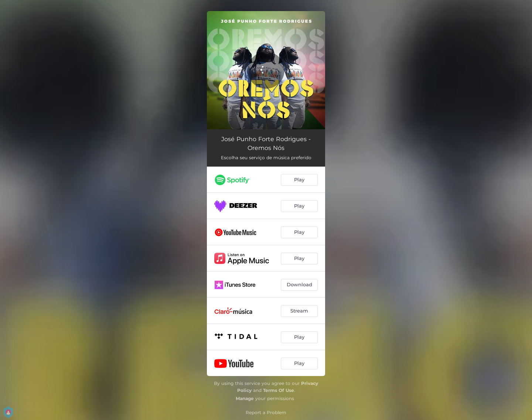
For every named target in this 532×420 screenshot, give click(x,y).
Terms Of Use (279, 390)
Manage (245, 398)
